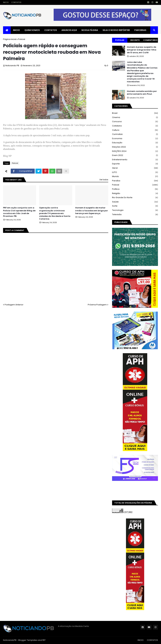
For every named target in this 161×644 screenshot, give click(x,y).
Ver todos (104, 180)
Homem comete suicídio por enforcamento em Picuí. (142, 93)
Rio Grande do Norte (135, 198)
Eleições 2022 (135, 147)
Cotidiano (135, 126)
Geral (135, 168)
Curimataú (135, 134)
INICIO (6, 2)
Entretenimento (135, 160)
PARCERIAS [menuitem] (140, 30)
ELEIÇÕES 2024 (135, 151)
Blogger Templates (28, 640)
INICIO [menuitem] (16, 30)
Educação (135, 143)
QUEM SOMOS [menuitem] (32, 30)
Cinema (135, 118)
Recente (135, 40)
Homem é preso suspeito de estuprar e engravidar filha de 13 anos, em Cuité (142, 50)
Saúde (135, 202)
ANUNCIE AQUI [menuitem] (69, 30)
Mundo (135, 177)
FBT (44, 640)
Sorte (135, 206)
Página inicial (10, 39)
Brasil (135, 113)
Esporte (135, 164)
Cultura (135, 130)
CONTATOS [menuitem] (51, 30)
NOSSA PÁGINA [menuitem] (90, 30)
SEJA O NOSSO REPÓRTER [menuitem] (116, 30)
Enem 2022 (135, 155)
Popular (120, 40)
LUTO (135, 172)
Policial (22, 39)
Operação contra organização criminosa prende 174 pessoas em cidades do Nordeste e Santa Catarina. (55, 213)
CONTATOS (16, 2)
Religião (135, 193)
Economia (135, 139)
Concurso (135, 122)
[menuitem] (7, 30)
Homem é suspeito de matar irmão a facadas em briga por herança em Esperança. (92, 211)
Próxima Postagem (97, 305)
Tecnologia (135, 210)
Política (135, 189)
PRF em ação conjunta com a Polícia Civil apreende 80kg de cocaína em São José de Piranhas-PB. (19, 212)
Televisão (135, 215)
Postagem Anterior (14, 305)
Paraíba (135, 181)
